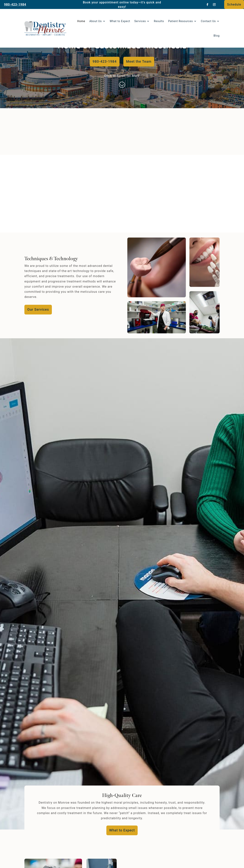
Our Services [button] (38, 309)
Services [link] (140, 21)
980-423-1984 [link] (15, 4)
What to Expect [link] (120, 21)
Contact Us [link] (208, 21)
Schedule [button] (234, 4)
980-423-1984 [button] (105, 61)
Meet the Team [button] (139, 61)
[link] (208, 5)
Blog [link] (217, 36)
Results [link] (159, 21)
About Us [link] (96, 21)
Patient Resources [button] (180, 21)
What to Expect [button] (122, 830)
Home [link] (81, 21)
